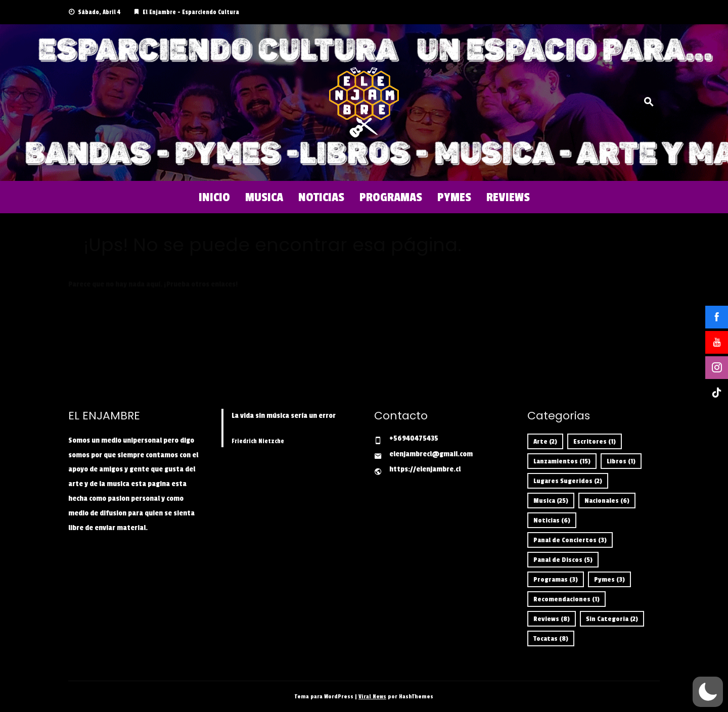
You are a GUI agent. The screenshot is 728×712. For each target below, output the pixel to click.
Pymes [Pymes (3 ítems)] (609, 579)
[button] (708, 692)
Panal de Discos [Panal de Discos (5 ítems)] (563, 560)
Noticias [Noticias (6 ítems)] (552, 520)
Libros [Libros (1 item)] (621, 461)
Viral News (372, 697)
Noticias (321, 197)
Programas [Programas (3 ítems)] (556, 579)
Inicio (214, 197)
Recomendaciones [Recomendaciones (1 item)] (566, 599)
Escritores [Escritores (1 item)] (595, 441)
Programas (391, 197)
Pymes (454, 197)
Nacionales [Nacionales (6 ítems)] (607, 501)
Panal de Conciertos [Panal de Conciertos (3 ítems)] (570, 540)
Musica (264, 197)
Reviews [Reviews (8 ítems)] (552, 619)
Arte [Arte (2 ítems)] (545, 441)
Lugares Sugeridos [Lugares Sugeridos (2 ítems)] (568, 481)
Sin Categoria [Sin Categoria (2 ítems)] (612, 619)
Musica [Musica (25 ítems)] (551, 501)
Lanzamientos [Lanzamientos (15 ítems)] (562, 461)
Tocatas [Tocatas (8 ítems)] (551, 638)
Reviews (508, 197)
